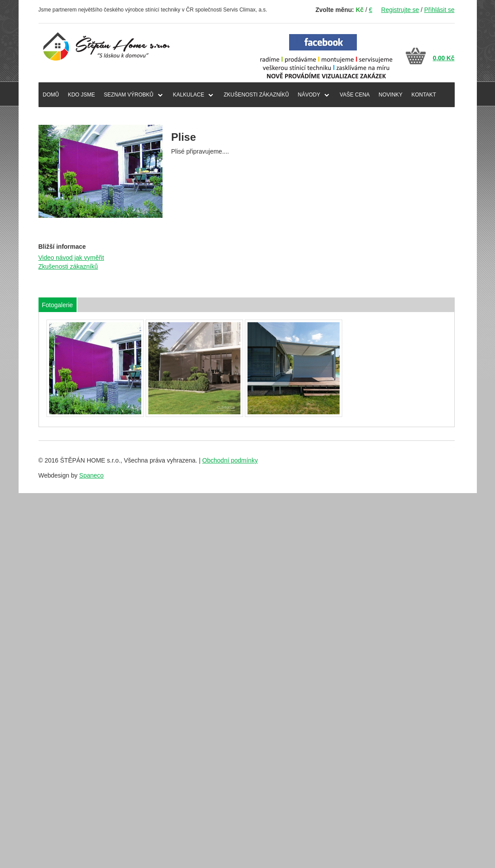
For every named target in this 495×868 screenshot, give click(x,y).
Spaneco (91, 475)
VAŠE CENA (355, 95)
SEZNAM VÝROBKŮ (129, 95)
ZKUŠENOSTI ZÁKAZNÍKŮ (256, 95)
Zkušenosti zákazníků (68, 266)
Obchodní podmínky (230, 460)
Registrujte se (400, 10)
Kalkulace (189, 95)
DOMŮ (51, 95)
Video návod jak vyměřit (71, 258)
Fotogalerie (58, 305)
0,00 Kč (443, 58)
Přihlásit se (439, 10)
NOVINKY (391, 95)
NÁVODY (309, 95)
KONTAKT (424, 95)
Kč (360, 10)
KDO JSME (81, 95)
